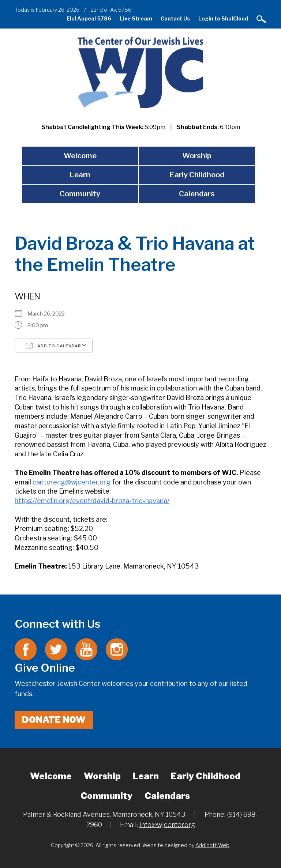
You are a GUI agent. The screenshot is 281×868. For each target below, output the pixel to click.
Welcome (80, 156)
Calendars (197, 194)
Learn (80, 175)
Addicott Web (212, 845)
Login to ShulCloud (223, 18)
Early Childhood (197, 175)
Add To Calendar (54, 346)
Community (80, 194)
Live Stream (136, 18)
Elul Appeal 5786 (89, 18)
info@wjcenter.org (167, 825)
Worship (197, 156)
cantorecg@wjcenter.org (72, 482)
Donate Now (54, 720)
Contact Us (175, 18)
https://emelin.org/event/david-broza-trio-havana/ (92, 501)
